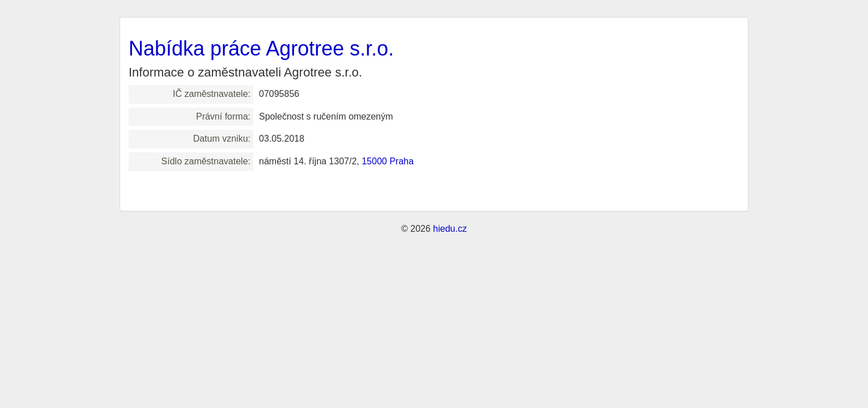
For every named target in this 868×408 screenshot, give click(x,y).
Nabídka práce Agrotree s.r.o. (261, 48)
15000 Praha (388, 161)
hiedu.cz (450, 229)
